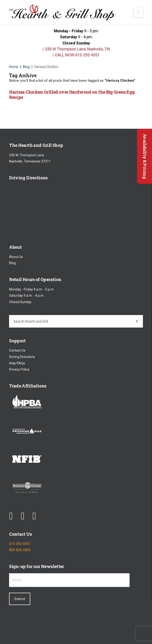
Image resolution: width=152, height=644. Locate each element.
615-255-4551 (20, 544)
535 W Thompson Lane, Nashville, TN (76, 49)
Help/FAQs (17, 363)
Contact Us (17, 351)
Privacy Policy (19, 370)
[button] (138, 12)
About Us (16, 257)
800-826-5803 (20, 550)
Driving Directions (22, 357)
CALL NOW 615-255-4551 (76, 55)
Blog (12, 263)
